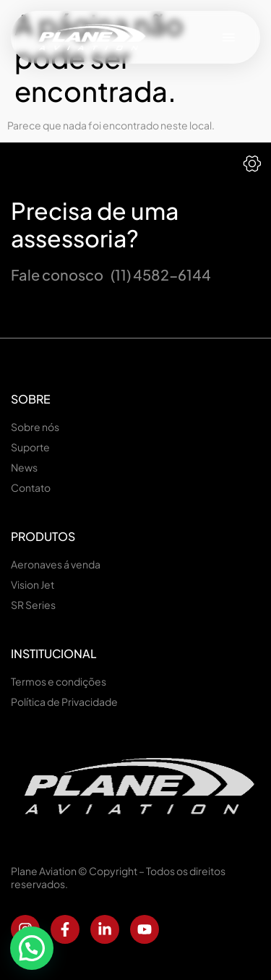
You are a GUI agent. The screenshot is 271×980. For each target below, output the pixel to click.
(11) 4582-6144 (161, 274)
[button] (228, 37)
